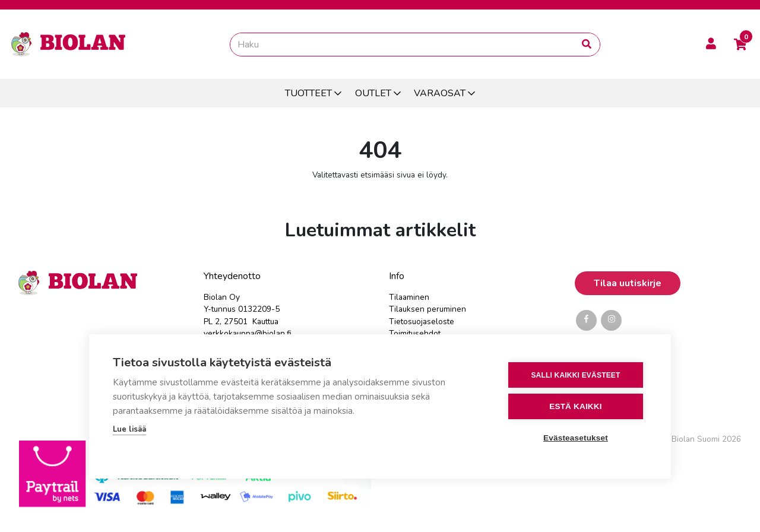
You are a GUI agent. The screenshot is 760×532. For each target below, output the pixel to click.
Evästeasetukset (576, 438)
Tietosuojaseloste (422, 322)
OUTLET (373, 93)
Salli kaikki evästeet (575, 375)
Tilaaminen (409, 297)
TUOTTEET (308, 93)
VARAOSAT (440, 93)
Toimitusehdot (415, 333)
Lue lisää (129, 429)
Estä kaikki (575, 406)
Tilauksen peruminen (427, 309)
